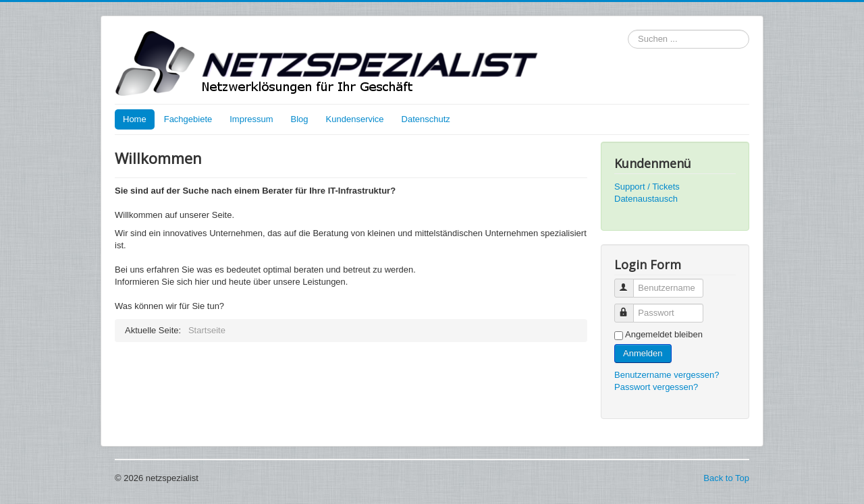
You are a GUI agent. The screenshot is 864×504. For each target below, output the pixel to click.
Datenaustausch (646, 199)
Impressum (251, 119)
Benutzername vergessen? (667, 375)
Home (135, 119)
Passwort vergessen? (656, 387)
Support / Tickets (647, 187)
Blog (300, 119)
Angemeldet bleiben (664, 334)
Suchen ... (628, 30)
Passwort (630, 307)
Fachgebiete (188, 119)
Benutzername (630, 282)
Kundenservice (355, 119)
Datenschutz (426, 119)
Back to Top (726, 478)
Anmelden (643, 353)
